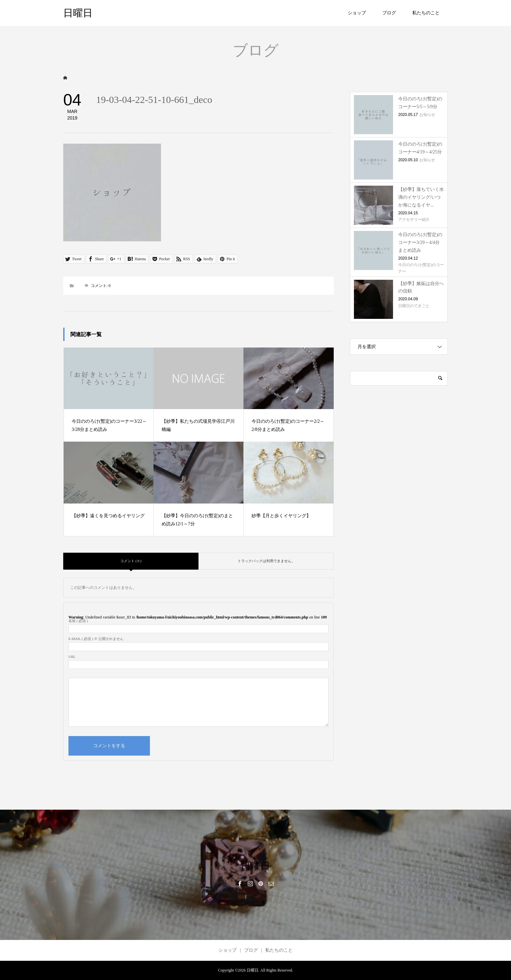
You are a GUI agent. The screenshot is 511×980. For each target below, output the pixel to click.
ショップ (357, 13)
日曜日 (78, 13)
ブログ (389, 13)
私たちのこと (426, 13)
